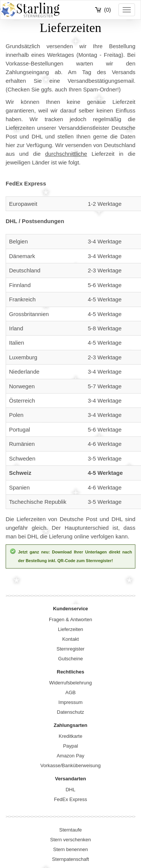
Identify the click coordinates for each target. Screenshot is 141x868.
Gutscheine (71, 659)
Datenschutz (70, 712)
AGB (70, 692)
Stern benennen (70, 849)
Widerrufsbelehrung (70, 683)
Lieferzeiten (70, 629)
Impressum (70, 702)
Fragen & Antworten (70, 619)
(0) (108, 10)
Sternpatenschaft (70, 859)
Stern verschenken (70, 840)
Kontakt (70, 639)
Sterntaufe (71, 830)
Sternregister (70, 649)
